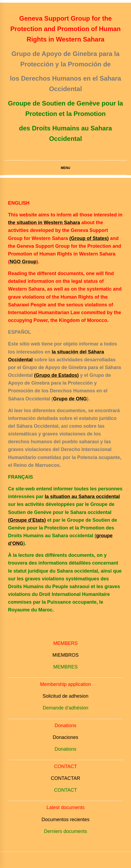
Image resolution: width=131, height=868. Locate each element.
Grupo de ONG (70, 399)
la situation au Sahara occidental (82, 497)
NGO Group (23, 262)
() (89, 238)
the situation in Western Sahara (44, 223)
